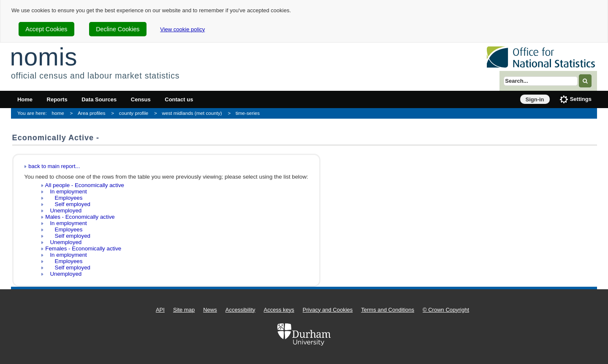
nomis (43, 57)
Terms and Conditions (388, 310)
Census (141, 99)
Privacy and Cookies (328, 310)
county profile (134, 113)
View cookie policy (182, 29)
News (210, 310)
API (160, 310)
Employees (64, 198)
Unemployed (63, 211)
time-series (248, 113)
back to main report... (54, 166)
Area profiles (92, 113)
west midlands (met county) (192, 113)
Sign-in (535, 99)
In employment (66, 192)
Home (25, 99)
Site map (184, 310)
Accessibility (240, 310)
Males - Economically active (80, 217)
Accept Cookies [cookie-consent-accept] (46, 29)
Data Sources (99, 99)
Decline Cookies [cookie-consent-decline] (118, 29)
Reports (57, 99)
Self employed (68, 204)
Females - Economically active (83, 249)
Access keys (279, 310)
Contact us (179, 99)
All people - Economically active (85, 185)
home (58, 113)
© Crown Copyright (446, 310)
